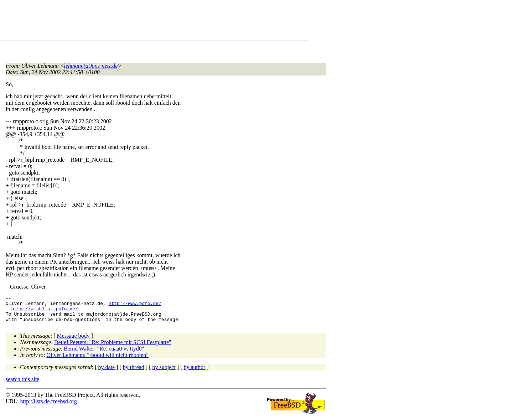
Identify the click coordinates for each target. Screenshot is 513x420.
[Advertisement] (135, 22)
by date (107, 372)
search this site (22, 385)
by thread (134, 372)
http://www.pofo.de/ (135, 305)
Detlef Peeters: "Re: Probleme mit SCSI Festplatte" (113, 348)
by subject (164, 372)
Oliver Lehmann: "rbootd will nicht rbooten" (98, 360)
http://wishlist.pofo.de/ (45, 312)
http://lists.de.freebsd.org (48, 407)
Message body (73, 341)
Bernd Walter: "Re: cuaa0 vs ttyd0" (104, 354)
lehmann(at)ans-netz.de (91, 66)
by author (194, 372)
